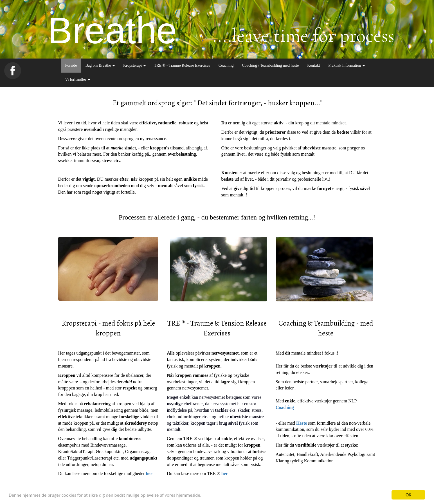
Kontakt (313, 65)
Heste (302, 423)
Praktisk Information (347, 65)
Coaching (226, 65)
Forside (71, 65)
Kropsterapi (134, 65)
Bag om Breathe (100, 65)
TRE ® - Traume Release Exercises (182, 65)
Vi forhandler (78, 79)
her (149, 473)
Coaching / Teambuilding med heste (270, 65)
